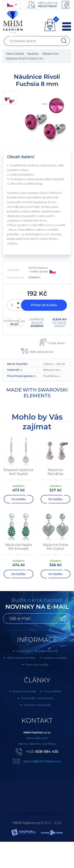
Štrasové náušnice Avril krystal (18, 472)
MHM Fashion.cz (26, 823)
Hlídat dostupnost (41, 352)
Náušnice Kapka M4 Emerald (18, 547)
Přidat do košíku (44, 305)
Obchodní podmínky (21, 658)
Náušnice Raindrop (55, 472)
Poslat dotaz (56, 343)
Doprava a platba (55, 658)
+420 (42, 752)
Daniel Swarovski (24, 691)
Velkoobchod (48, 651)
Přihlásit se (48, 3)
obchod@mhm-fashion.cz (42, 761)
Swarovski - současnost (37, 698)
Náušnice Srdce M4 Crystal (56, 547)
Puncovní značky (37, 664)
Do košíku (19, 499)
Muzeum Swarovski (37, 705)
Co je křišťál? (53, 691)
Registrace (47, 6)
